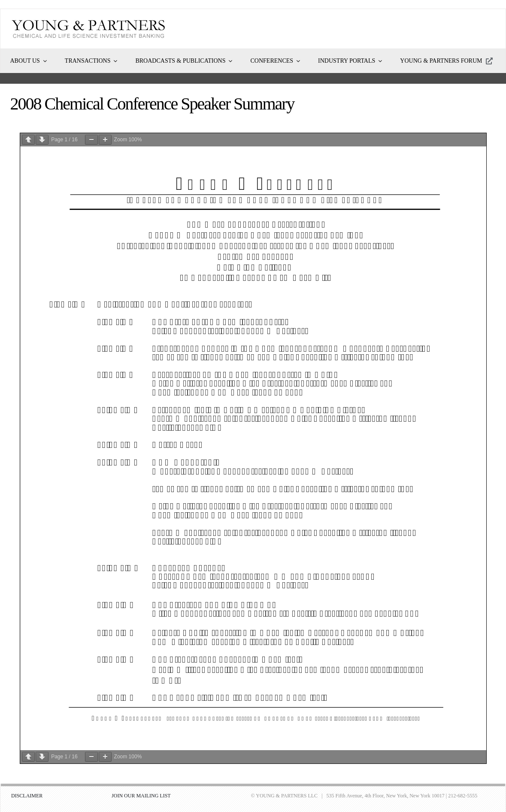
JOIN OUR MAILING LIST (141, 796)
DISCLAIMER (27, 796)
